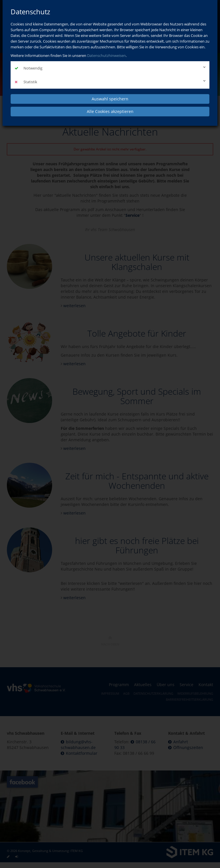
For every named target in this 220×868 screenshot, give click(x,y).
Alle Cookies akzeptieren (110, 111)
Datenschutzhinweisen (106, 55)
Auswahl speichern (110, 99)
